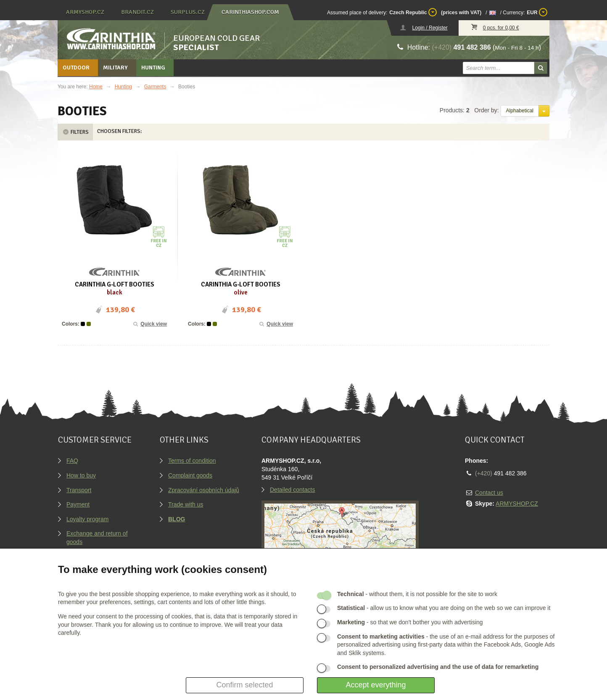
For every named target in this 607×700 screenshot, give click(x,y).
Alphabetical (520, 111)
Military (115, 68)
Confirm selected (244, 685)
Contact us (489, 493)
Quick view (150, 324)
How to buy (81, 475)
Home (96, 87)
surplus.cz (188, 12)
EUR (537, 12)
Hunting (153, 68)
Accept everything (376, 685)
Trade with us (186, 504)
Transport (79, 490)
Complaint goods (190, 475)
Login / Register (430, 28)
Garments (155, 87)
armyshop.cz (85, 12)
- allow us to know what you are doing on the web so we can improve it (444, 608)
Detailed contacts (292, 490)
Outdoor (76, 68)
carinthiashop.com (250, 12)
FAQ (72, 461)
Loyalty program (87, 519)
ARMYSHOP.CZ (517, 504)
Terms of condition (192, 461)
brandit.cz (137, 12)
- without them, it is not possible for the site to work (417, 594)
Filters (75, 132)
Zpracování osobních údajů (204, 490)
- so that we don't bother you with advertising (410, 622)
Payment (78, 504)
